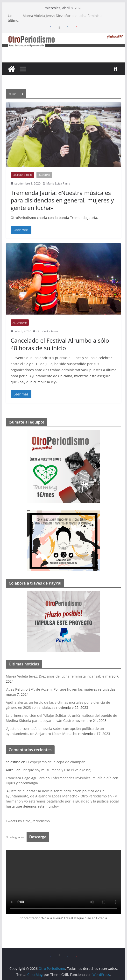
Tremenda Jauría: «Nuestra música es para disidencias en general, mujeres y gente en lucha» (62, 200)
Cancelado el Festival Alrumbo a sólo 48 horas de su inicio (60, 344)
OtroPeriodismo (47, 331)
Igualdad (44, 175)
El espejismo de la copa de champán (56, 762)
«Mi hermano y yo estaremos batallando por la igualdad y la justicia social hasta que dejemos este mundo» (62, 801)
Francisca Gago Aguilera (25, 778)
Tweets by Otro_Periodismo (28, 821)
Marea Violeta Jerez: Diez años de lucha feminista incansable (55, 676)
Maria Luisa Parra (58, 183)
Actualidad (20, 323)
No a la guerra (15, 837)
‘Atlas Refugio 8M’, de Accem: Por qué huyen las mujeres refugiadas (61, 689)
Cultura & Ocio (22, 175)
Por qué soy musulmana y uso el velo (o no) (56, 770)
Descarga (38, 837)
